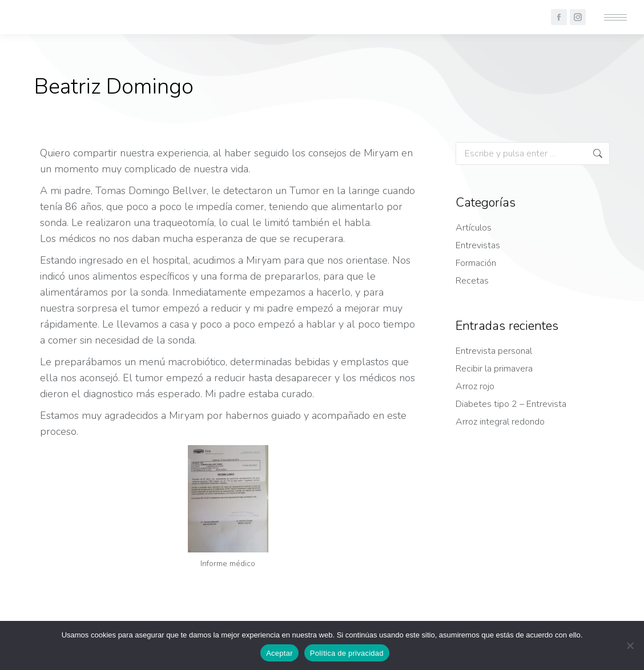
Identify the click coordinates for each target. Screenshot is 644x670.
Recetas (472, 281)
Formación (476, 263)
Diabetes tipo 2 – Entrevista (511, 404)
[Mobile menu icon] (615, 17)
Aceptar (279, 653)
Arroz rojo (475, 386)
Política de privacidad (347, 653)
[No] (630, 645)
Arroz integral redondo (500, 422)
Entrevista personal (494, 351)
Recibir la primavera (494, 369)
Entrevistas (478, 245)
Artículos (474, 228)
